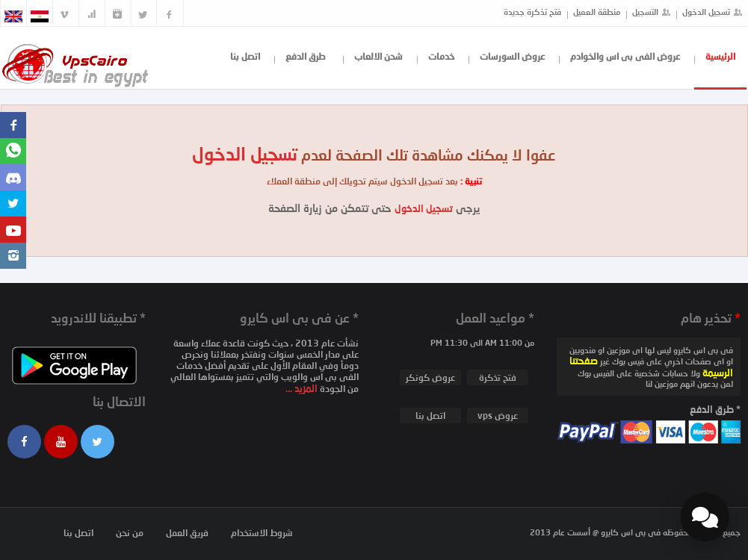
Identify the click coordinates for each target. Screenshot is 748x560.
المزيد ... (303, 388)
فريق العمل (187, 533)
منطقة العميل (597, 12)
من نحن (130, 533)
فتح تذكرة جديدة (532, 12)
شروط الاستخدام (262, 533)
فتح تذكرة (498, 377)
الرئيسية (720, 56)
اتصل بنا (245, 56)
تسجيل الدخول (706, 12)
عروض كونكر (430, 377)
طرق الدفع (306, 56)
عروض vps (498, 416)
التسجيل (645, 12)
